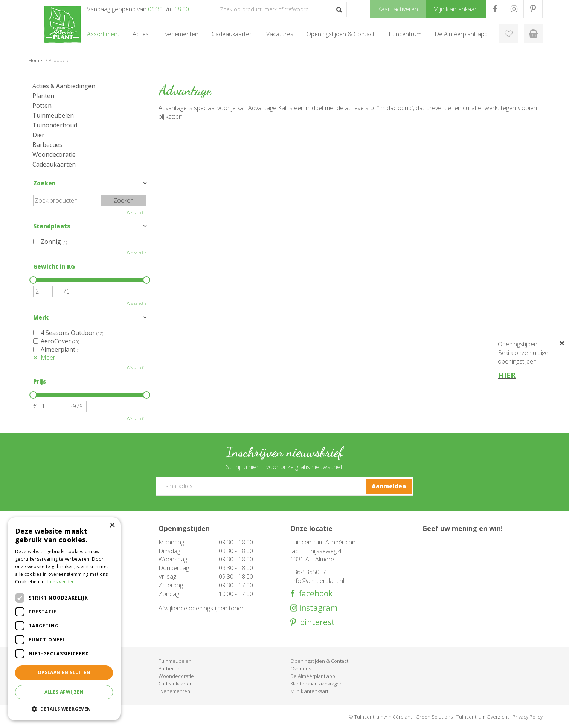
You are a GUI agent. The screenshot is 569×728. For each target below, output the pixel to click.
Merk (41, 317)
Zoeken (44, 183)
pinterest (315, 622)
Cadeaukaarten (54, 164)
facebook (314, 594)
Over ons (301, 668)
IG (514, 9)
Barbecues (47, 145)
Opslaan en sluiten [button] (64, 672)
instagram (317, 608)
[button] (64, 709)
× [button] (112, 525)
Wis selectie (137, 213)
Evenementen (174, 691)
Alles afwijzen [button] (64, 692)
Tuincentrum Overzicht (483, 717)
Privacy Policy (528, 717)
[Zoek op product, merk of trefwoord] (281, 9)
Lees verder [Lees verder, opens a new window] (61, 582)
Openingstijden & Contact (319, 661)
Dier (38, 135)
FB (495, 9)
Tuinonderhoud (55, 125)
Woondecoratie (54, 154)
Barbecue (170, 668)
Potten (42, 106)
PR (533, 9)
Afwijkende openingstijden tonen (202, 608)
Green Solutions (434, 717)
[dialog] (64, 619)
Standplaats (52, 226)
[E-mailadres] (284, 486)
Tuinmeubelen (53, 115)
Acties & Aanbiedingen (64, 86)
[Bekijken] (533, 34)
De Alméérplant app (313, 676)
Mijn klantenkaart (309, 691)
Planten (43, 96)
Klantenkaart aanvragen (317, 684)
